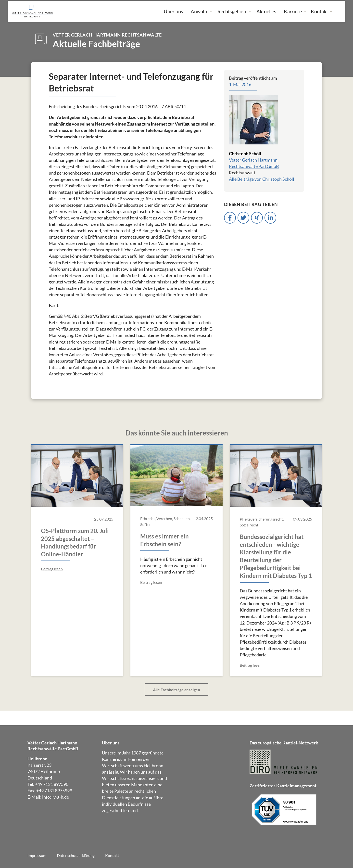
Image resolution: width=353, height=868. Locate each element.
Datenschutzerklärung (76, 855)
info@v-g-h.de (56, 797)
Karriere (293, 11)
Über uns (173, 11)
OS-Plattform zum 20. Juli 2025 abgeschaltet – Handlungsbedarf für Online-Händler (75, 542)
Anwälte (200, 11)
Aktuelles (266, 11)
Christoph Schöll (245, 153)
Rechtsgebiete (232, 11)
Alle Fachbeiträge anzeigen (176, 690)
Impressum (37, 855)
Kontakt (319, 11)
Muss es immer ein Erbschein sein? (164, 540)
